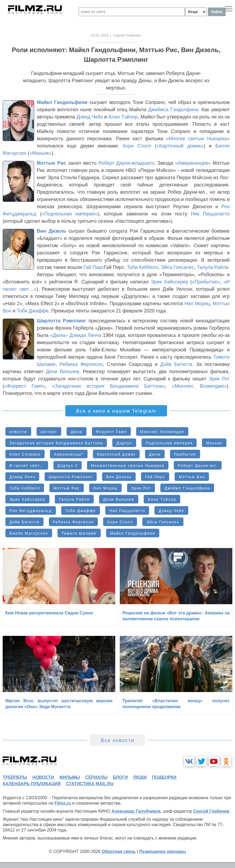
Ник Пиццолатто (210, 214)
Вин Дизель (51, 231)
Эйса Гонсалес (178, 267)
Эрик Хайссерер (170, 282)
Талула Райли (213, 267)
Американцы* (69, 454)
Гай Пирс (94, 267)
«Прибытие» (206, 282)
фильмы (70, 777)
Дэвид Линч (22, 477)
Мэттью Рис (51, 163)
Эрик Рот (219, 379)
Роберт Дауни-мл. (198, 466)
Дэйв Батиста (176, 364)
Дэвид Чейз (90, 117)
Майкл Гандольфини (62, 102)
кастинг (49, 432)
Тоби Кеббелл (142, 267)
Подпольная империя (169, 443)
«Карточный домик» (180, 146)
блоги (120, 777)
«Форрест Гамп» (25, 386)
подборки (164, 777)
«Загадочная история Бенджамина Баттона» (109, 386)
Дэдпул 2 (68, 466)
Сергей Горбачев (211, 811)
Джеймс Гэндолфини (187, 488)
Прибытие (185, 454)
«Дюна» (59, 335)
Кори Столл (137, 146)
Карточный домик (116, 454)
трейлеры (15, 777)
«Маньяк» (40, 153)
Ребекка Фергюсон (81, 364)
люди (140, 777)
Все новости (117, 740)
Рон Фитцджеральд (31, 511)
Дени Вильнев (62, 372)
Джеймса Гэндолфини (173, 110)
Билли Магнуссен (29, 533)
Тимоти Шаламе (79, 533)
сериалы (96, 777)
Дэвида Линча (85, 335)
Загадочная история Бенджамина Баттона (56, 443)
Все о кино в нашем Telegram (116, 411)
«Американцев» (193, 163)
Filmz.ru (63, 803)
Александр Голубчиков (136, 811)
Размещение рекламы (163, 851)
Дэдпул (124, 443)
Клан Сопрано (25, 454)
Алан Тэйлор (123, 117)
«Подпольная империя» (70, 214)
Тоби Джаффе (33, 311)
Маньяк (214, 443)
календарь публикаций (32, 784)
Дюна (77, 432)
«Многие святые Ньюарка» (198, 139)
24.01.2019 (100, 35)
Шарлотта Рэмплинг (62, 321)
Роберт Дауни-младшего (126, 163)
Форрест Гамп (111, 432)
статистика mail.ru (90, 784)
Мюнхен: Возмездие (162, 432)
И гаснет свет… (27, 466)
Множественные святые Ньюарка (128, 466)
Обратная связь (119, 851)
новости (18, 432)
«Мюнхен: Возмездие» (199, 386)
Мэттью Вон (192, 477)
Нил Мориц (197, 304)
